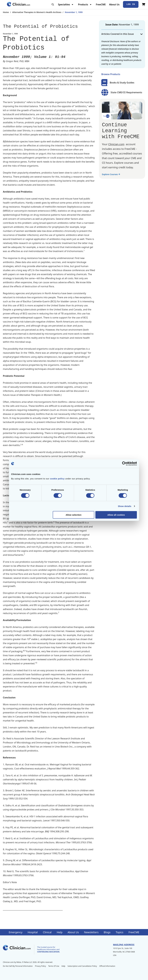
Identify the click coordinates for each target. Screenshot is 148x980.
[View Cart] (144, 4)
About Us (114, 4)
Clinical (47, 932)
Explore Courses (111, 174)
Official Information (107, 966)
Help (60, 932)
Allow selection (73, 515)
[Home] (18, 4)
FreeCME (101, 4)
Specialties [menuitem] (64, 4)
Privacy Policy (40, 966)
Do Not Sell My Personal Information (18, 966)
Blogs (107, 932)
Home (6, 12)
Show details (125, 506)
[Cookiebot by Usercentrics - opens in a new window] (124, 464)
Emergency (15, 932)
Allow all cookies (116, 515)
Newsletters (91, 932)
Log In (131, 4)
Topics (119, 932)
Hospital (33, 932)
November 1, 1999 (74, 12)
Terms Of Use (54, 966)
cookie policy (57, 479)
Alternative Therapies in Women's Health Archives (37, 12)
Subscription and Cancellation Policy (82, 966)
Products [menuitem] (83, 4)
